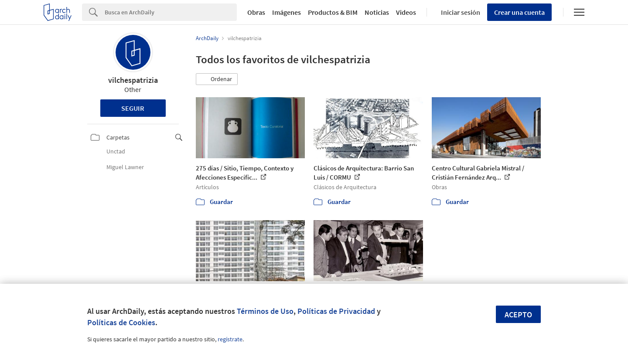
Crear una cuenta (519, 12)
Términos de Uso (265, 311)
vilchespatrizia (133, 80)
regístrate (230, 339)
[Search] (171, 12)
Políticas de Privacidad (336, 311)
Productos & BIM (333, 12)
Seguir (133, 108)
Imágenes (287, 12)
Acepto (518, 315)
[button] (217, 79)
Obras (256, 12)
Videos (406, 12)
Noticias (377, 12)
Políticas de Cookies (121, 322)
